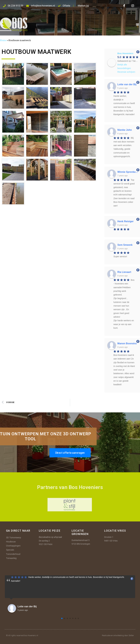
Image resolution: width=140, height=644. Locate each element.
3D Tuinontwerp (13, 538)
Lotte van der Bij (127, 84)
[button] (137, 24)
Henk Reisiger (126, 221)
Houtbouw (11, 542)
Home (3, 40)
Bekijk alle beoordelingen (124, 66)
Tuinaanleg (11, 558)
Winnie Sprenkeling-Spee (128, 172)
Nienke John (125, 130)
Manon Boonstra (127, 343)
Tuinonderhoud (13, 554)
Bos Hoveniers (125, 53)
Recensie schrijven (126, 72)
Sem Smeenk (125, 245)
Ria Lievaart (124, 272)
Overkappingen (13, 546)
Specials (10, 550)
